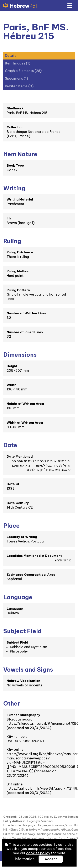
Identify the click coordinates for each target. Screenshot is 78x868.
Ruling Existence (20, 252)
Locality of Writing (22, 537)
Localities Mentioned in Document (34, 556)
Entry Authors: (14, 821)
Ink (9, 218)
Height (12, 366)
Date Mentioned (20, 456)
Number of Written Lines (27, 313)
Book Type (15, 165)
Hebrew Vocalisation (23, 681)
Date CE (13, 484)
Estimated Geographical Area (31, 575)
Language (15, 609)
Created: (10, 817)
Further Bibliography (23, 715)
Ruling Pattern (18, 290)
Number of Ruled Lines (25, 332)
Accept (51, 859)
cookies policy (38, 853)
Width (11, 385)
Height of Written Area (25, 404)
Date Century (18, 503)
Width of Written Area (25, 423)
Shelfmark (15, 108)
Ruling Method (18, 271)
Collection (15, 127)
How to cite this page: (20, 825)
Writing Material (20, 199)
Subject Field (17, 642)
